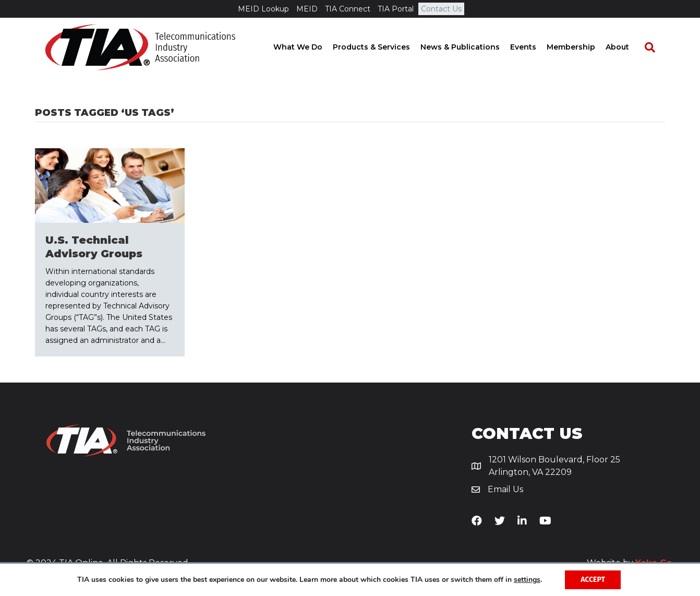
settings (527, 580)
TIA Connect (348, 9)
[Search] (655, 47)
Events (533, 47)
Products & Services (381, 47)
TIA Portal (396, 9)
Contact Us (441, 9)
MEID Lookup (263, 9)
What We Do (308, 47)
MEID (307, 9)
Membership (581, 47)
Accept (593, 580)
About (627, 47)
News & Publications (470, 47)
